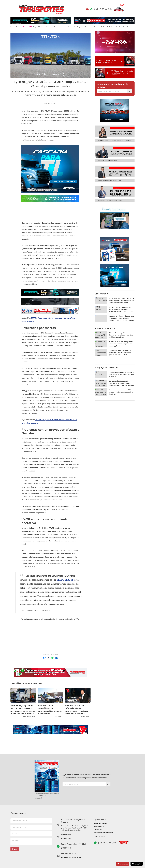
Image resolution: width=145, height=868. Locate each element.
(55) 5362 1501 (66, 832)
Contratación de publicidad (103, 828)
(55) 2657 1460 (66, 842)
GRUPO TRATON (44, 580)
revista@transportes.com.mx (71, 851)
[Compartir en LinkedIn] (56, 654)
